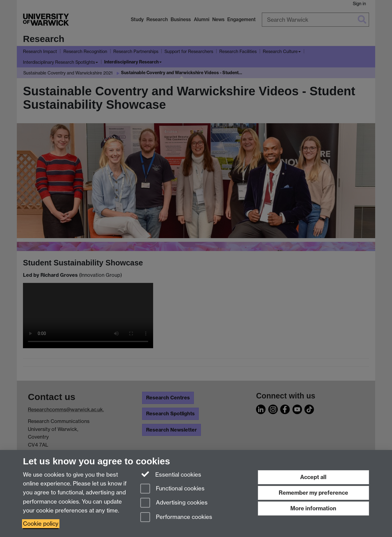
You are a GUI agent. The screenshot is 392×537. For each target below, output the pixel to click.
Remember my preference (313, 493)
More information (313, 508)
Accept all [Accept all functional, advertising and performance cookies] (313, 477)
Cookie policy (41, 524)
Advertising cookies (174, 503)
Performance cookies (176, 518)
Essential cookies (171, 474)
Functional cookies (172, 489)
